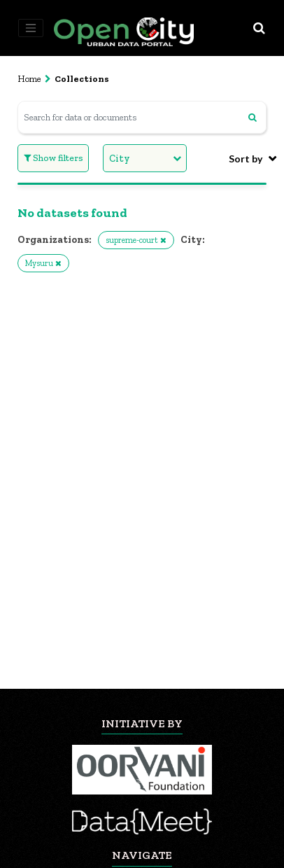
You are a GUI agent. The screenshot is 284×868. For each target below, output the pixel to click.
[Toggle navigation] (31, 28)
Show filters (54, 158)
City (120, 159)
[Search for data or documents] (142, 117)
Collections (82, 79)
